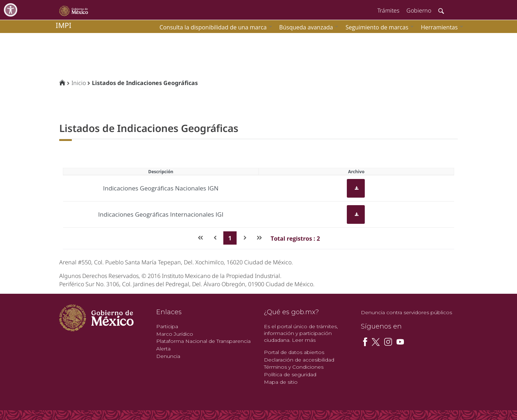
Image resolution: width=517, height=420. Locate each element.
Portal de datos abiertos (294, 352)
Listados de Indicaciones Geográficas (145, 83)
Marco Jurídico (175, 334)
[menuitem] (440, 27)
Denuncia (168, 356)
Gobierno (419, 10)
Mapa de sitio (281, 382)
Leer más (304, 340)
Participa (167, 326)
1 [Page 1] (230, 238)
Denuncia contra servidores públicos (406, 312)
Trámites (388, 10)
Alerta (163, 349)
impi (64, 25)
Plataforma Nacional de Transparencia (203, 341)
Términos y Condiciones (294, 367)
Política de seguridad (290, 374)
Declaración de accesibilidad (299, 360)
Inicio (79, 83)
